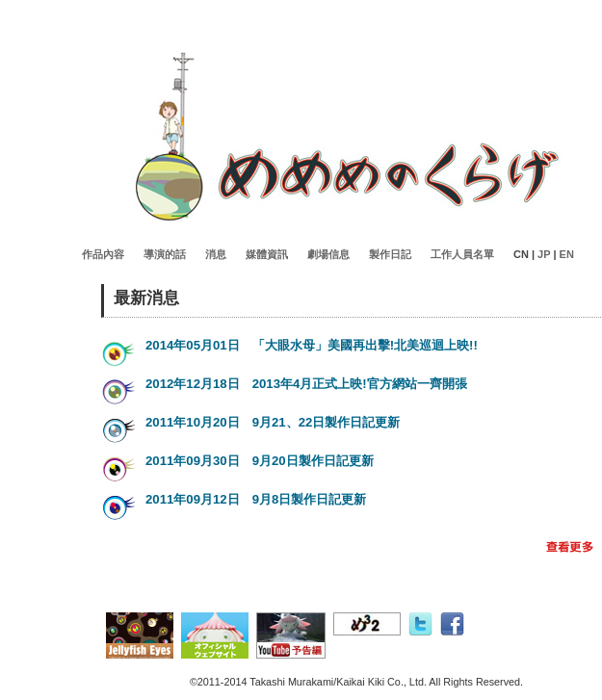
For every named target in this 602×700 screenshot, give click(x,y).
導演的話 (165, 254)
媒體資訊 (267, 254)
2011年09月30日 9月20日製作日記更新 (260, 461)
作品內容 (103, 254)
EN (567, 254)
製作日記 (390, 254)
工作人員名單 (462, 254)
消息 (216, 254)
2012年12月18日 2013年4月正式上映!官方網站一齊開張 (306, 384)
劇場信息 (328, 254)
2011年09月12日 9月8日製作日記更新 (256, 499)
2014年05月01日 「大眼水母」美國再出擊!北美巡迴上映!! (312, 345)
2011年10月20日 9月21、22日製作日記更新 (273, 422)
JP (544, 254)
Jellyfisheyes (347, 137)
